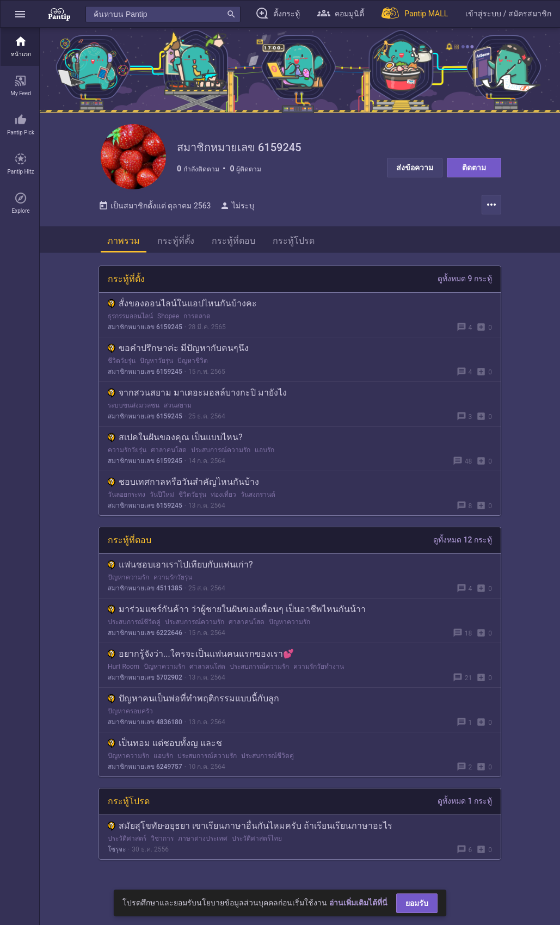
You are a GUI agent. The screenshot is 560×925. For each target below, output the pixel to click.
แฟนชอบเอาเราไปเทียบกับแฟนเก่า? (180, 565)
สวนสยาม (178, 405)
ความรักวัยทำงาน (319, 667)
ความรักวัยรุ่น (127, 450)
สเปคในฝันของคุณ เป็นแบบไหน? (175, 437)
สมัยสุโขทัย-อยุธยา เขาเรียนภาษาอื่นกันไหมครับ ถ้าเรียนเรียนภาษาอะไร (250, 826)
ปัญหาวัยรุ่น (156, 361)
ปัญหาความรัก (128, 577)
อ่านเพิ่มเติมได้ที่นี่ (358, 903)
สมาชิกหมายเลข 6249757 (145, 767)
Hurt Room (124, 667)
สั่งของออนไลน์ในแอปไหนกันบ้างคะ (182, 303)
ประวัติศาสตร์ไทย (257, 838)
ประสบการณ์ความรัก (221, 450)
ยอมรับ (417, 903)
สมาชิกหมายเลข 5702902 (145, 677)
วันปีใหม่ (162, 495)
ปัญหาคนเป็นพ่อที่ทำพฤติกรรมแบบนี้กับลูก (193, 698)
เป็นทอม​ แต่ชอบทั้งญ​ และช (165, 743)
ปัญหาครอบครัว (130, 711)
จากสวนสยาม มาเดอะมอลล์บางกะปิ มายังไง (197, 393)
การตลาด (197, 316)
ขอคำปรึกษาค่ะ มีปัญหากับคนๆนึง (178, 348)
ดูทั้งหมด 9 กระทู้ (465, 279)
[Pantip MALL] (415, 14)
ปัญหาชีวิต (193, 361)
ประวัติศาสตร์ (127, 838)
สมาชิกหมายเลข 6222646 (145, 633)
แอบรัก (264, 450)
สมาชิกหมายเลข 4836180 (145, 722)
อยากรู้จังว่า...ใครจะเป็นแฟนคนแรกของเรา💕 (201, 654)
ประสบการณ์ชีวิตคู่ (134, 622)
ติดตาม (474, 168)
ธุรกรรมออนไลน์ (130, 316)
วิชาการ (162, 838)
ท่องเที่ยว (223, 495)
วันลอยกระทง (127, 495)
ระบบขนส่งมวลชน (134, 405)
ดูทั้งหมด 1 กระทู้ (465, 801)
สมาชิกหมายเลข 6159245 (145, 327)
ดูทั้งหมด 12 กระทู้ (463, 540)
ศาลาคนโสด (169, 450)
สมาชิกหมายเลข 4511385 (145, 588)
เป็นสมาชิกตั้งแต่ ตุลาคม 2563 (155, 206)
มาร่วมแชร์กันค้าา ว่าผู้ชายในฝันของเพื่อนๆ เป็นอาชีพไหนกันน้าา (237, 609)
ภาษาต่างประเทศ (203, 838)
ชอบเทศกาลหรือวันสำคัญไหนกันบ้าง (183, 482)
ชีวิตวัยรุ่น (122, 361)
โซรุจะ (117, 849)
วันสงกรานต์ (258, 495)
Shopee (168, 316)
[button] (20, 14)
